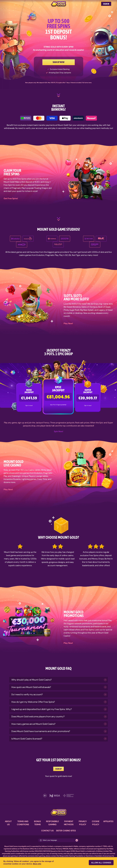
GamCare (89, 856)
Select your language (48, 840)
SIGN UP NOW (59, 62)
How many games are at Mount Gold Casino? (33, 724)
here (90, 83)
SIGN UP (58, 769)
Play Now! (68, 323)
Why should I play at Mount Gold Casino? (32, 680)
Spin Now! (59, 431)
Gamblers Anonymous (103, 856)
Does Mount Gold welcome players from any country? (38, 716)
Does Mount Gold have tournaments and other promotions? (41, 731)
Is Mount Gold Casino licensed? (27, 739)
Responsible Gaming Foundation (72, 856)
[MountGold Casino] (59, 4)
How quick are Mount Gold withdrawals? (31, 687)
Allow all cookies (101, 863)
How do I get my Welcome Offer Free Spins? (33, 702)
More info (37, 864)
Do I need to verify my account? (27, 694)
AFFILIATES (108, 821)
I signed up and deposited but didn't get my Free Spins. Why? (42, 709)
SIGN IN (106, 4)
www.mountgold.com (22, 846)
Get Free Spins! (11, 198)
